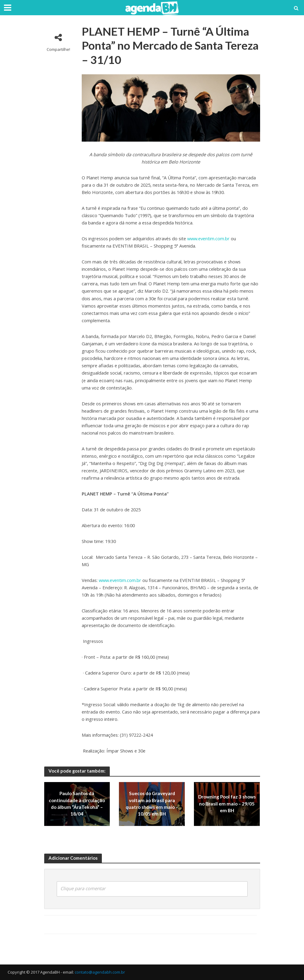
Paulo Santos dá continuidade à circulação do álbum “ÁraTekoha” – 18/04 (77, 804)
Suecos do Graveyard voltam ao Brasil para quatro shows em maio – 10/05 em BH (152, 804)
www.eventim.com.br (208, 238)
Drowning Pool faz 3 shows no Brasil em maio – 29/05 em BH (227, 804)
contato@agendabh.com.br (100, 972)
